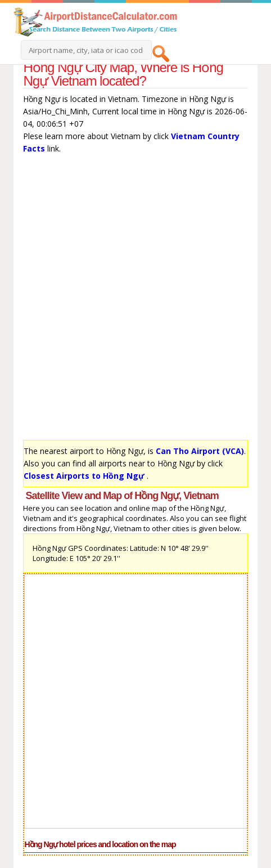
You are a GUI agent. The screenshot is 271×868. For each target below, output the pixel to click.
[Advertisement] (135, 300)
